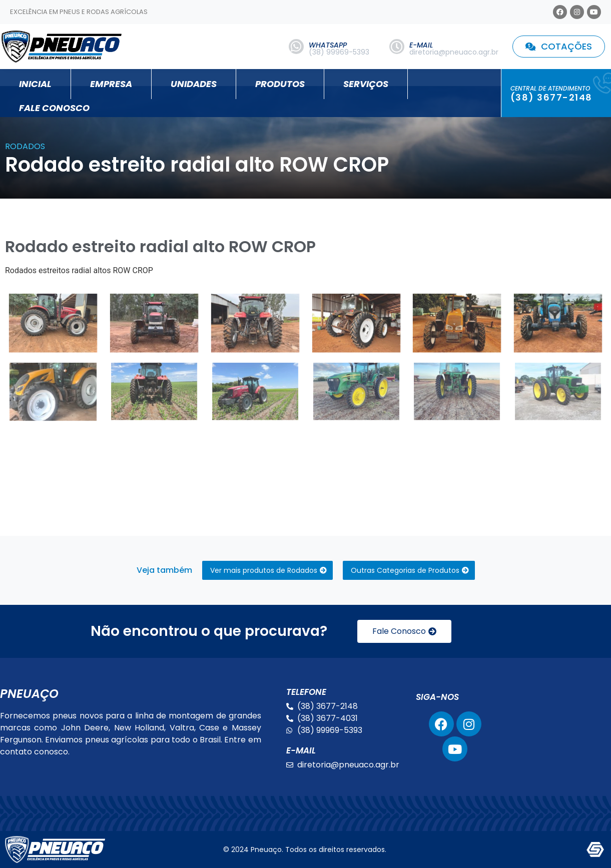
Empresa (111, 84)
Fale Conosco (54, 108)
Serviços (366, 84)
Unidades (194, 84)
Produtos (280, 84)
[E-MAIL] (397, 47)
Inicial (35, 84)
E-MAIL (421, 45)
